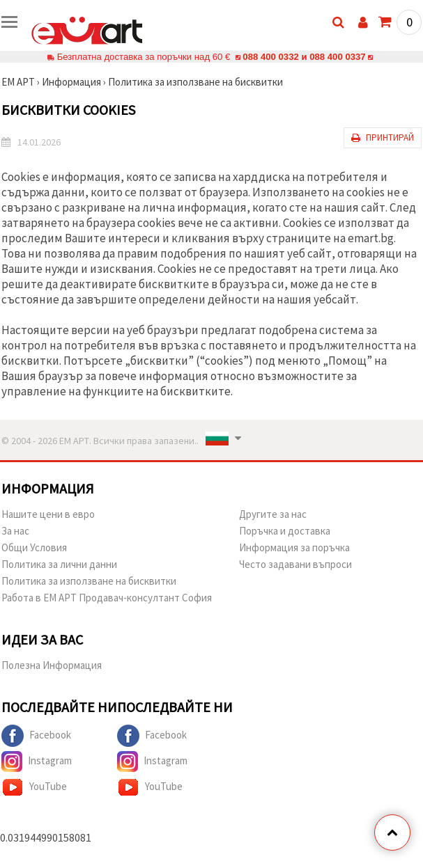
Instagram (37, 762)
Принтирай (383, 137)
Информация (71, 82)
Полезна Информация (52, 665)
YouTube (34, 787)
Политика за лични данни (59, 564)
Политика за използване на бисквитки (195, 82)
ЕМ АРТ (18, 82)
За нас (15, 531)
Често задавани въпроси (295, 564)
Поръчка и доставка (285, 531)
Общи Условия (34, 547)
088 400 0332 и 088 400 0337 (304, 57)
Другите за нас (273, 514)
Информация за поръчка (294, 547)
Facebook (36, 736)
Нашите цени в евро (48, 514)
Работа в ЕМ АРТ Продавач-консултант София (107, 598)
